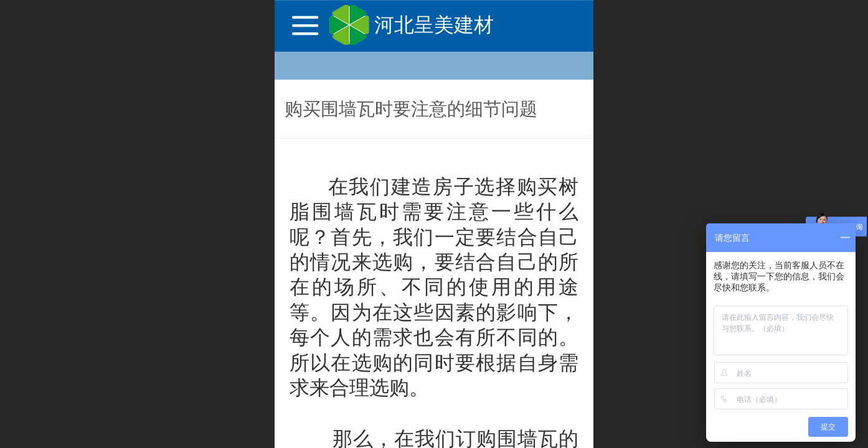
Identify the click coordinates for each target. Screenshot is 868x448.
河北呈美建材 (434, 25)
